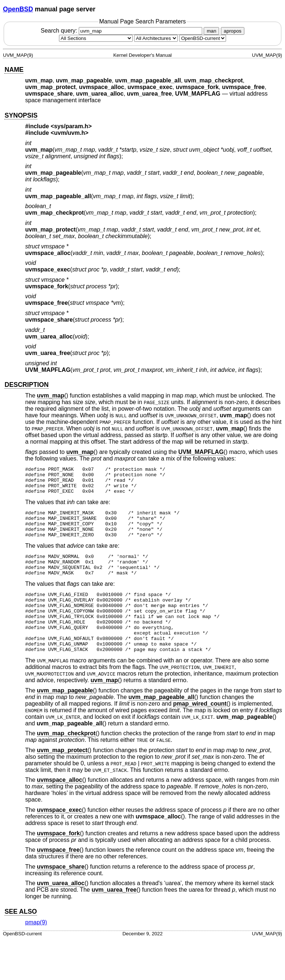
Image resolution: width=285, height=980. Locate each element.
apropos (233, 31)
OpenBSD (18, 9)
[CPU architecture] (156, 38)
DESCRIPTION (26, 385)
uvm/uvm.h (70, 133)
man (211, 31)
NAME (14, 70)
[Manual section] (96, 38)
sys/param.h (71, 126)
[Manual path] (203, 38)
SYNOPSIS (21, 115)
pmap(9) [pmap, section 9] (36, 950)
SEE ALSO (21, 939)
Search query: (122, 31)
